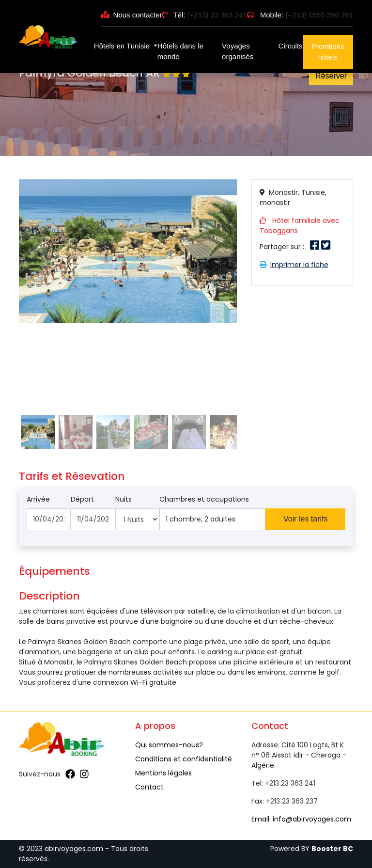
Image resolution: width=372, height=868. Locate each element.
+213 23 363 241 (290, 783)
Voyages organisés (238, 51)
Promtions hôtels (328, 52)
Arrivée (38, 499)
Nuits (124, 499)
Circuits (291, 46)
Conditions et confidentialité (184, 759)
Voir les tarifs (306, 519)
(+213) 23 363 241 (217, 15)
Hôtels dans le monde (180, 51)
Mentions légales (163, 773)
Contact (149, 787)
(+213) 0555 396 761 (319, 15)
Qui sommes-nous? (169, 745)
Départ (82, 499)
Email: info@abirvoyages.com (301, 819)
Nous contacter (132, 15)
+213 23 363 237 (292, 801)
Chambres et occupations (204, 499)
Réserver (331, 76)
